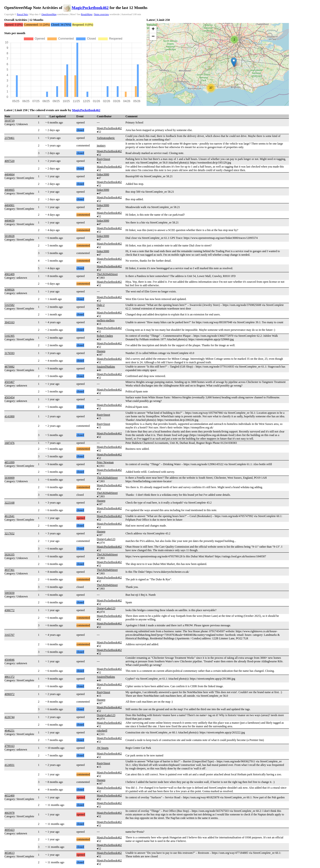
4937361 (9, 570)
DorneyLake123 (106, 539)
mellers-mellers (106, 320)
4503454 (9, 397)
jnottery (101, 145)
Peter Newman (105, 462)
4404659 (9, 221)
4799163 (9, 746)
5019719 (9, 121)
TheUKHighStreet (107, 274)
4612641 (9, 516)
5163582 (9, 305)
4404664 (9, 174)
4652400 (9, 795)
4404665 (9, 190)
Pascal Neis (22, 14)
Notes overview (101, 14)
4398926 (9, 290)
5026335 (9, 554)
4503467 (9, 382)
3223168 (9, 503)
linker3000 (103, 174)
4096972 (9, 694)
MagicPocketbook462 (90, 8)
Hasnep (101, 351)
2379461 (9, 138)
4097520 (9, 161)
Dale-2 (101, 305)
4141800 (9, 416)
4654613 (9, 853)
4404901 (9, 205)
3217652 (9, 533)
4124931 (9, 765)
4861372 (9, 677)
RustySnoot (103, 159)
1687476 (9, 443)
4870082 (9, 367)
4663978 (9, 813)
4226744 (9, 717)
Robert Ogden (105, 336)
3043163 (9, 322)
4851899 (9, 462)
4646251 (9, 731)
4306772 (9, 610)
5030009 (9, 478)
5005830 (9, 593)
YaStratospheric (106, 138)
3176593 (9, 353)
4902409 (9, 274)
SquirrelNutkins (106, 367)
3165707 (9, 635)
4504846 (9, 660)
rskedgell (102, 731)
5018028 (9, 236)
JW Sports (103, 748)
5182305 (9, 336)
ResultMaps (87, 14)
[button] (234, 62)
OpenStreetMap (49, 14)
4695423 (9, 830)
